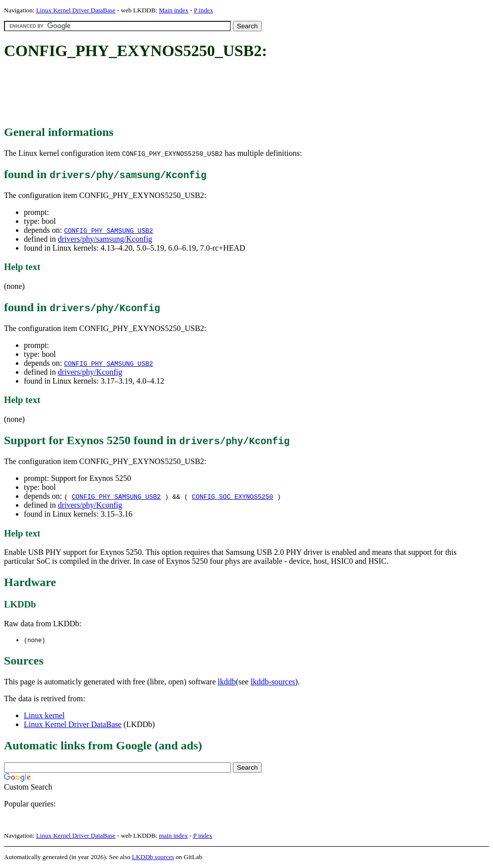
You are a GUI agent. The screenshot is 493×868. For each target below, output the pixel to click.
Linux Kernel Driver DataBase (76, 10)
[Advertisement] (185, 93)
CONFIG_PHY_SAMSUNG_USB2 (108, 230)
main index (173, 836)
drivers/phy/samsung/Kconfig (105, 239)
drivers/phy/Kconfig (90, 372)
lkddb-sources (273, 682)
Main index (174, 10)
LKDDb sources (153, 857)
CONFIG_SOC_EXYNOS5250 (232, 496)
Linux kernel (44, 716)
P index (203, 10)
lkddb (227, 682)
